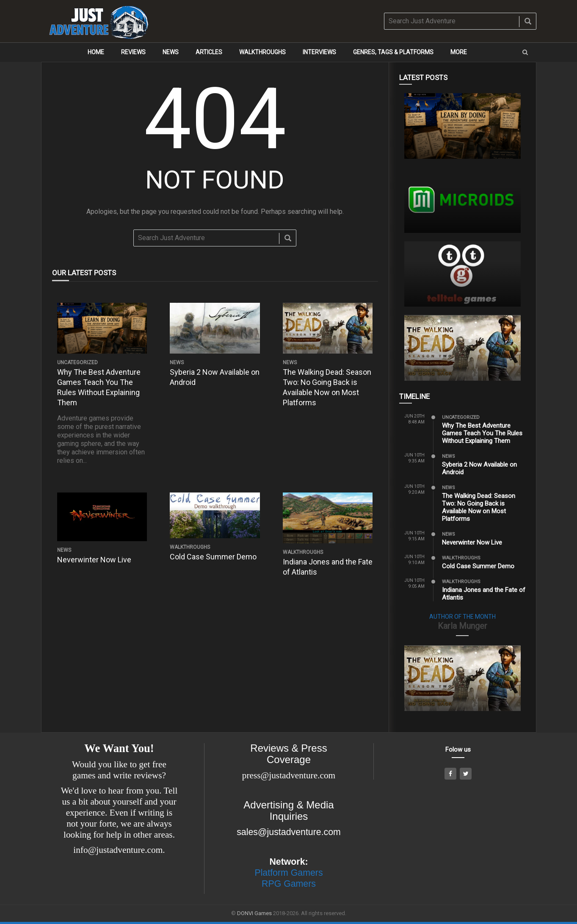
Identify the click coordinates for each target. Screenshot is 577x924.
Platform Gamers (288, 873)
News (171, 52)
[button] (525, 52)
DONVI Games (254, 913)
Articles (209, 52)
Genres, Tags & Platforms (393, 52)
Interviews (319, 52)
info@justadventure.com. (119, 850)
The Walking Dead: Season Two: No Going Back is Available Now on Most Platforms (479, 507)
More (459, 52)
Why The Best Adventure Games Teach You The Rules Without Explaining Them (482, 433)
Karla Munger (462, 626)
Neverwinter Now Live (94, 560)
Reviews (133, 52)
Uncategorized (77, 362)
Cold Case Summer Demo (213, 557)
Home (96, 52)
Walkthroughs (262, 52)
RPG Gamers (289, 884)
